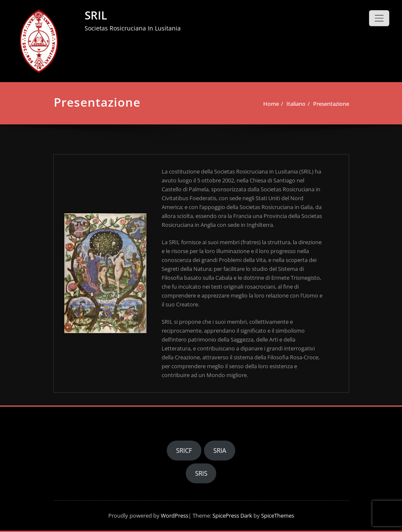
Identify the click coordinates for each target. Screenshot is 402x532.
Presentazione (331, 104)
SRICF (184, 450)
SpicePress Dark (232, 515)
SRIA (220, 450)
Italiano (296, 104)
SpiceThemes (277, 515)
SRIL (96, 15)
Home (271, 104)
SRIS (201, 473)
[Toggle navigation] (379, 18)
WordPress (175, 515)
